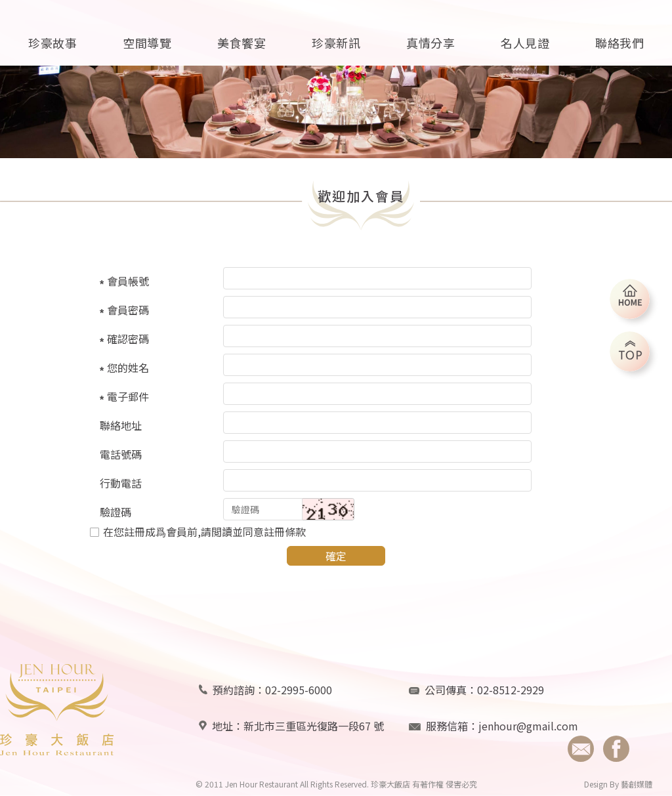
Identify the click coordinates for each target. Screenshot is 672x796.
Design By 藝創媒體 (618, 784)
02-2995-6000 (299, 690)
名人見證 (525, 43)
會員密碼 (128, 310)
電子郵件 (128, 396)
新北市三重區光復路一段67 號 (314, 726)
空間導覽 (147, 43)
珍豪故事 (52, 43)
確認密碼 (128, 339)
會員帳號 (128, 281)
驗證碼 (115, 512)
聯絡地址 (121, 425)
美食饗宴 (241, 43)
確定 (336, 556)
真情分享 (430, 43)
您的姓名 (128, 367)
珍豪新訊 (336, 43)
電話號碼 (121, 454)
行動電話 (121, 483)
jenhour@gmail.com (528, 726)
